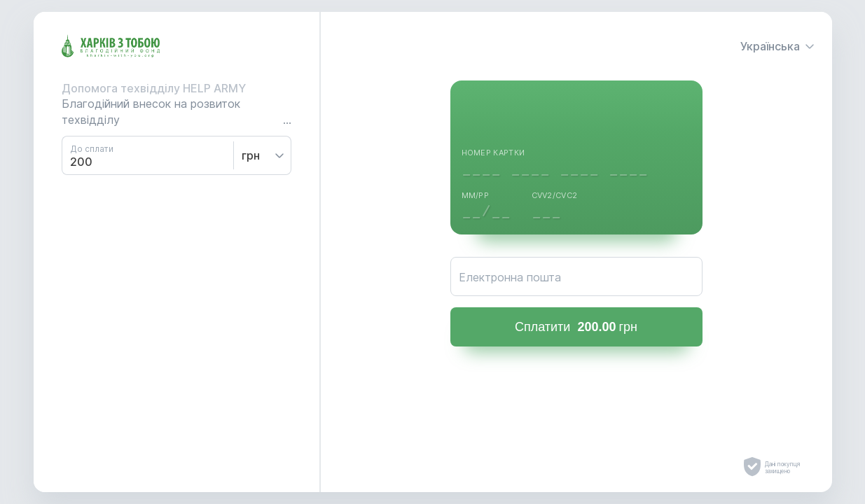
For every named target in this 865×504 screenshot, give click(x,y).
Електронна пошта (510, 277)
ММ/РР (476, 195)
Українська (778, 46)
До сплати (92, 149)
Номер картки (493, 153)
